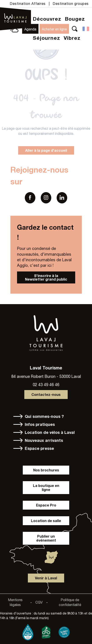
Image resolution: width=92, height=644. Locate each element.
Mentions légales (15, 602)
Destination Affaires (28, 4)
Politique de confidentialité (70, 602)
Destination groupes (71, 4)
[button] (75, 29)
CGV (39, 602)
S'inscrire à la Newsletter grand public (46, 277)
